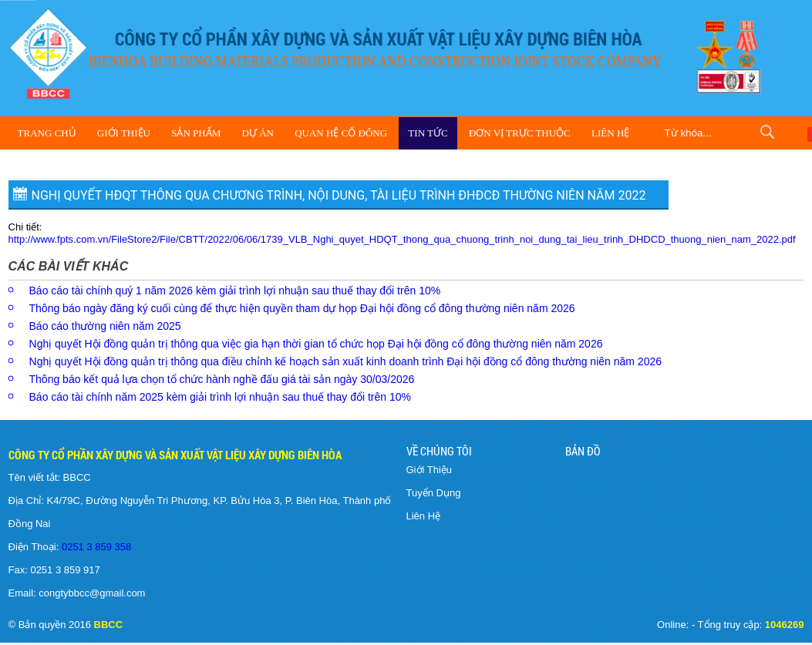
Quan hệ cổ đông (341, 133)
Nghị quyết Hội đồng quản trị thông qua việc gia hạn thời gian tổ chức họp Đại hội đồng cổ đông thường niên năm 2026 (316, 344)
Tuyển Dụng (434, 493)
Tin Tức (428, 133)
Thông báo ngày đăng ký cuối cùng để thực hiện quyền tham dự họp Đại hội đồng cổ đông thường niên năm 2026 (302, 308)
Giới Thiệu (124, 133)
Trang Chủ (47, 133)
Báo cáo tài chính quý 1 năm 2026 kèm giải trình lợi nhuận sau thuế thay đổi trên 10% (235, 291)
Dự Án (258, 133)
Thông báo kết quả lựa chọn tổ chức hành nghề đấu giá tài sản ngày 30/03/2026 (222, 379)
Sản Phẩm (196, 133)
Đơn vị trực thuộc (520, 133)
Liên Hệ (610, 133)
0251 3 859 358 (95, 547)
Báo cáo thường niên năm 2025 (105, 326)
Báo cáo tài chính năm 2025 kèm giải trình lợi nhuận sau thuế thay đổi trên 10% (221, 397)
